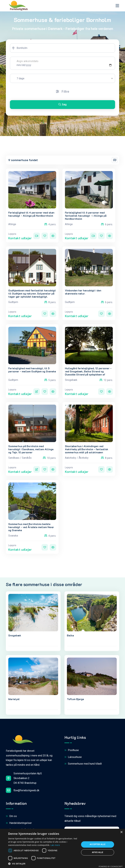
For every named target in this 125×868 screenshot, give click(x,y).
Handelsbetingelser (19, 823)
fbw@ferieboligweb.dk (23, 790)
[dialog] (62, 848)
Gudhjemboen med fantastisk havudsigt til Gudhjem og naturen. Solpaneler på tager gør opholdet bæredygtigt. (32, 294)
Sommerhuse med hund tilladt (83, 764)
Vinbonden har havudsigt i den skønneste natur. (83, 292)
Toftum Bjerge (75, 699)
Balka (70, 635)
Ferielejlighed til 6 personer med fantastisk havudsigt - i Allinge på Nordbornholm (86, 216)
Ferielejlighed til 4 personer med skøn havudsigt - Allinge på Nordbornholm (31, 214)
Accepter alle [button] (97, 844)
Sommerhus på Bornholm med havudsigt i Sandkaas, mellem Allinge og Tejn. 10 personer (31, 449)
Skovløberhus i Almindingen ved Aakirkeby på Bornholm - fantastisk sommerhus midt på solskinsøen (87, 449)
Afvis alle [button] (98, 852)
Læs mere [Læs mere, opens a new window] (55, 845)
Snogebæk (15, 635)
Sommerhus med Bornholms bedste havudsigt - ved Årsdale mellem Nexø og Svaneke (31, 527)
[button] (43, 864)
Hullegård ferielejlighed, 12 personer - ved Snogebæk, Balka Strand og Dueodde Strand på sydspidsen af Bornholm (88, 373)
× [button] (121, 832)
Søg (62, 104)
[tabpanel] (62, 78)
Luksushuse (73, 757)
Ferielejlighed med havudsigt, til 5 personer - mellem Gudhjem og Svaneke (32, 370)
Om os (11, 816)
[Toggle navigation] (117, 6)
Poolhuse (72, 750)
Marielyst (14, 699)
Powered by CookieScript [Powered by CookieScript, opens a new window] (111, 866)
